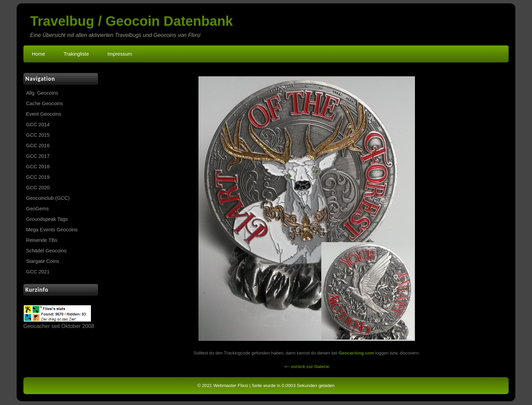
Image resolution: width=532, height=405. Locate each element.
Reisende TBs (42, 240)
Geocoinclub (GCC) (48, 198)
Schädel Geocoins (46, 251)
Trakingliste (76, 54)
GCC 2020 (38, 188)
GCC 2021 (38, 272)
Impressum (120, 54)
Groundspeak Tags (47, 219)
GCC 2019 (38, 177)
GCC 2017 (38, 156)
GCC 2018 (38, 167)
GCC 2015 (38, 135)
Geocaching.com (356, 353)
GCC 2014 (38, 124)
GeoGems (37, 209)
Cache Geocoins (45, 103)
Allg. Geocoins (42, 93)
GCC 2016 (38, 146)
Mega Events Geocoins (52, 230)
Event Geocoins (44, 114)
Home (39, 54)
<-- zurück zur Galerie (307, 367)
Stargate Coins (43, 261)
